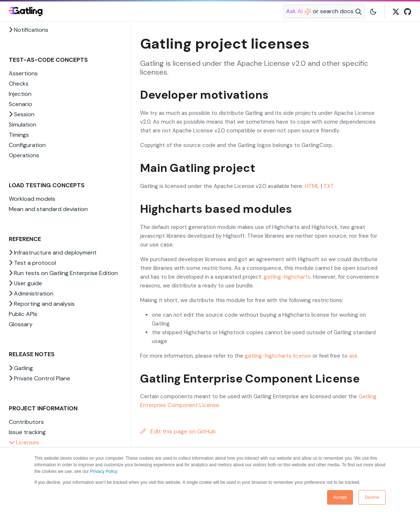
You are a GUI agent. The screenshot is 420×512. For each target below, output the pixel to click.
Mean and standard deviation (48, 209)
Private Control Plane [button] (40, 378)
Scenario (20, 104)
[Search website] (324, 11)
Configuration (27, 145)
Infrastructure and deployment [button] (53, 253)
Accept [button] (340, 497)
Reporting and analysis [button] (42, 304)
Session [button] (22, 114)
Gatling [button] (21, 368)
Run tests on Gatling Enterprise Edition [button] (63, 273)
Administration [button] (31, 293)
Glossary (21, 324)
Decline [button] (372, 497)
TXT (329, 186)
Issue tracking (27, 432)
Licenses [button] (24, 442)
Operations (24, 155)
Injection (20, 94)
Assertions (23, 73)
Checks (19, 84)
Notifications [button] (29, 30)
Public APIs (23, 314)
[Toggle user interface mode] (373, 11)
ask (353, 356)
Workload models (32, 199)
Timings (19, 135)
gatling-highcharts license (278, 356)
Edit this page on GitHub (178, 431)
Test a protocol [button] (32, 263)
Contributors (26, 422)
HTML (312, 186)
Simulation (22, 125)
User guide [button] (25, 283)
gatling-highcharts (287, 277)
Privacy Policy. (104, 471)
